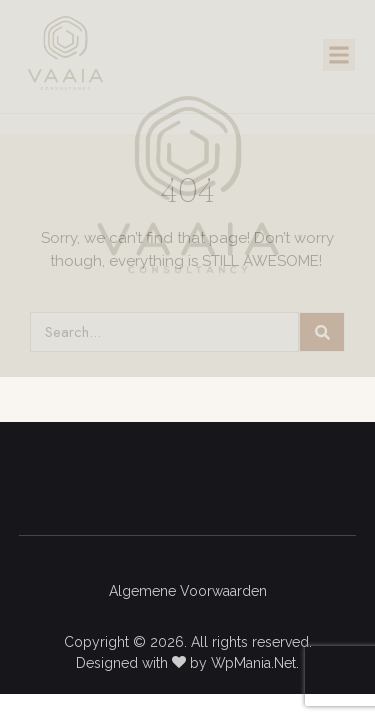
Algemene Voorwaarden (188, 591)
